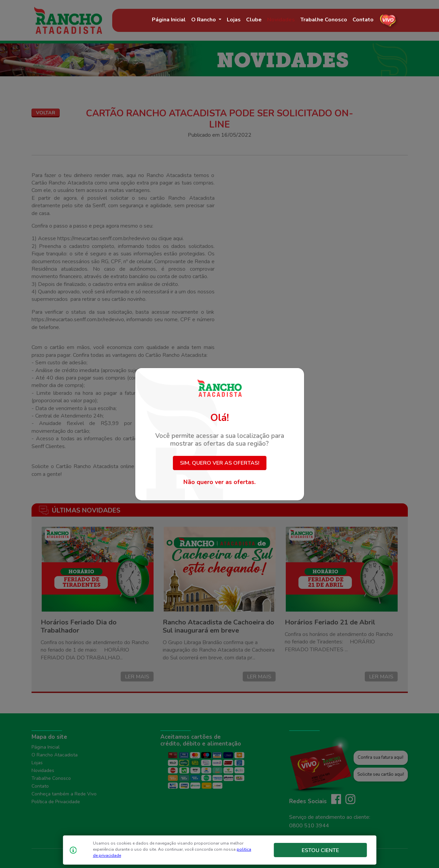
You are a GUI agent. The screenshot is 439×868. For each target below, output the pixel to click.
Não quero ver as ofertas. (219, 482)
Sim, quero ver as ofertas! (220, 463)
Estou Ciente (320, 850)
